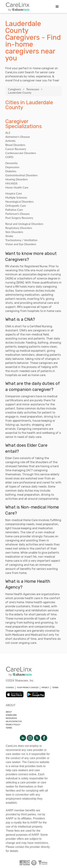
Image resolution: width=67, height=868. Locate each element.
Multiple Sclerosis (16, 197)
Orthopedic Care (16, 206)
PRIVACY (45, 688)
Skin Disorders (14, 232)
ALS (8, 133)
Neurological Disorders (19, 201)
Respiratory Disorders (19, 228)
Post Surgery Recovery (19, 218)
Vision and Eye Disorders (21, 244)
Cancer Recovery (16, 149)
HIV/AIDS (11, 183)
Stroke (9, 236)
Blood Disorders (15, 145)
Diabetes (11, 171)
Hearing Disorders (17, 179)
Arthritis (10, 141)
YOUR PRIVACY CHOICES (28, 688)
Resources (11, 718)
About (9, 712)
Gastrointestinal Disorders (21, 175)
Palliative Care (14, 210)
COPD (9, 157)
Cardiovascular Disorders (21, 153)
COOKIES (10, 688)
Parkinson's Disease (18, 214)
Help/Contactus (14, 721)
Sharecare (11, 715)
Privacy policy (13, 725)
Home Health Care (17, 187)
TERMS (55, 688)
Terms (9, 728)
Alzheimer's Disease (18, 137)
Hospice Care (14, 193)
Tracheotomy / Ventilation (21, 240)
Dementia (11, 163)
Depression (12, 167)
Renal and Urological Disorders (24, 224)
